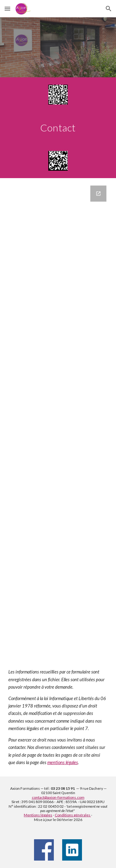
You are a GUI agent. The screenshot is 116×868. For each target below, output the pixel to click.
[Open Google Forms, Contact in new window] (98, 194)
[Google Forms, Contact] (58, 418)
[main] (58, 128)
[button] (7, 9)
